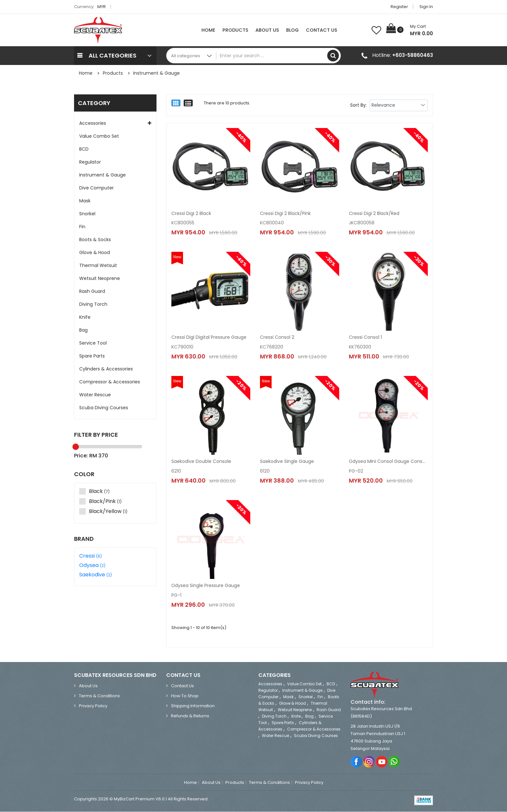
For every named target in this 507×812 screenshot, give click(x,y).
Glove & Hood (95, 252)
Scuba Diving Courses (104, 408)
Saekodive (96, 575)
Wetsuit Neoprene (100, 278)
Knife (85, 317)
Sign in (426, 7)
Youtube (382, 762)
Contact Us (322, 30)
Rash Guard (92, 291)
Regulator (90, 162)
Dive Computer (97, 188)
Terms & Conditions (99, 696)
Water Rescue (95, 395)
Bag (83, 330)
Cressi (91, 556)
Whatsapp (394, 762)
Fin (82, 227)
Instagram (369, 762)
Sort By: (358, 105)
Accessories (93, 123)
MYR (103, 7)
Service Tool (93, 343)
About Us (267, 30)
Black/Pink (101, 502)
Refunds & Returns (190, 716)
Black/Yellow (104, 512)
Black (95, 491)
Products (235, 30)
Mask (85, 201)
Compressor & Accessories (110, 382)
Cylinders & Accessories (106, 369)
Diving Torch (93, 304)
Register (399, 7)
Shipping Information (193, 706)
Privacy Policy (93, 706)
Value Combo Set (99, 136)
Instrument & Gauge (156, 73)
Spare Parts (92, 356)
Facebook (356, 762)
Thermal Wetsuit (98, 265)
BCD (84, 149)
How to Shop (185, 696)
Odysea (92, 565)
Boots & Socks (95, 240)
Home (208, 30)
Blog (292, 30)
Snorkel (87, 214)
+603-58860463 (413, 55)
